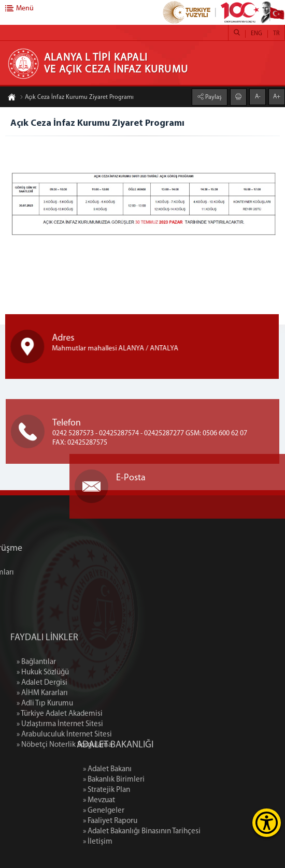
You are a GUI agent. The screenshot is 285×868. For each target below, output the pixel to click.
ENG (256, 34)
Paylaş (213, 97)
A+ (277, 96)
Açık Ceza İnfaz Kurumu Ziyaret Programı (77, 98)
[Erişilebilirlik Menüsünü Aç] (267, 823)
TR (276, 34)
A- (258, 96)
